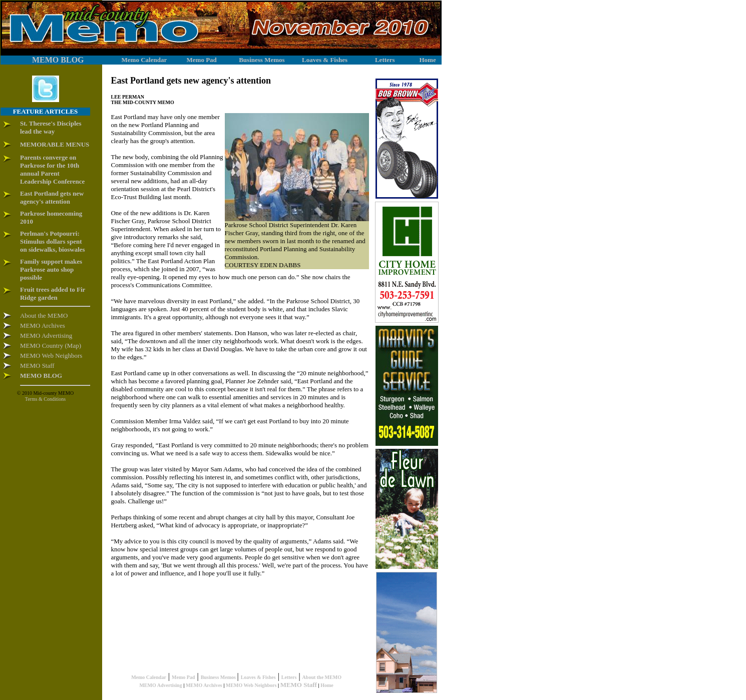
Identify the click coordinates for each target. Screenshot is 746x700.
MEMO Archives (204, 685)
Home (327, 685)
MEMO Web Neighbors (251, 685)
